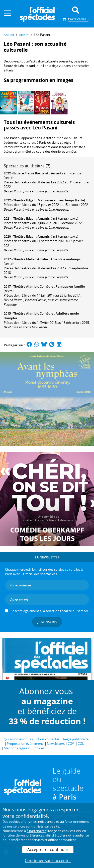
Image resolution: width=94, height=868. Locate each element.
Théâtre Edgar (24, 200)
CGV (71, 744)
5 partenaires (36, 831)
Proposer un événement (25, 744)
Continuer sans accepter (48, 861)
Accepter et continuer (48, 850)
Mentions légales (16, 748)
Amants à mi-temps (66, 173)
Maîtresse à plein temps (56, 200)
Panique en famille (70, 286)
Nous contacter (48, 739)
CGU (81, 744)
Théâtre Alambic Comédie (33, 286)
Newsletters (56, 744)
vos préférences (32, 835)
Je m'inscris (47, 622)
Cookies (38, 748)
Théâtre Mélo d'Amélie (31, 259)
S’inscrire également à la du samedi (49, 611)
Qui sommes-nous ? (19, 739)
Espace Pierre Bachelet (31, 173)
